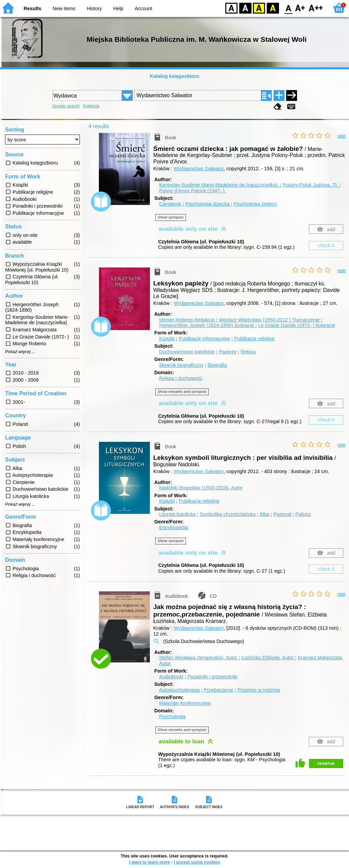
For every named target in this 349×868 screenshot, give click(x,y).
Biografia (217, 365)
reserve (326, 763)
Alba (264, 514)
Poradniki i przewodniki (212, 677)
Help (118, 8)
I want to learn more (149, 862)
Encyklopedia (174, 527)
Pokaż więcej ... (20, 352)
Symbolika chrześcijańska (228, 514)
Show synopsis (171, 217)
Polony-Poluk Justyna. (311, 185)
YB (259, 8)
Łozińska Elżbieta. (268, 658)
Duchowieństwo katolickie (187, 352)
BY (273, 8)
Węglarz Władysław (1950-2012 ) (270, 320)
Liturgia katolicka (177, 514)
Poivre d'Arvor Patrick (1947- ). (192, 191)
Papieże (228, 352)
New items (64, 8)
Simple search (66, 106)
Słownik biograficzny (181, 365)
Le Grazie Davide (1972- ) (296, 325)
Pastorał (282, 514)
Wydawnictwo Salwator (199, 169)
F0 (288, 8)
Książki (167, 338)
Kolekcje (91, 106)
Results (33, 8)
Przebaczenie (218, 690)
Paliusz (303, 514)
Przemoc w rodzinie (259, 690)
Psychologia (172, 716)
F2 (316, 8)
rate (341, 136)
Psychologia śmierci (255, 204)
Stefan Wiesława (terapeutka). (199, 658)
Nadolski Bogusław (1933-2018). (201, 488)
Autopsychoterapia (179, 690)
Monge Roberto (187, 320)
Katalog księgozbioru (175, 76)
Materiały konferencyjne (185, 703)
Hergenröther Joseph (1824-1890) (207, 325)
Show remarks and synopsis (182, 392)
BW (245, 8)
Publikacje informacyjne (204, 338)
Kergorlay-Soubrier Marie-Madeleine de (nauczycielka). (220, 185)
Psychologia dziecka (207, 204)
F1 (300, 8)
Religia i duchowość (181, 378)
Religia (248, 352)
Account (143, 8)
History (94, 8)
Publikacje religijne (254, 338)
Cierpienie (170, 204)
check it (326, 245)
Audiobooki (171, 677)
